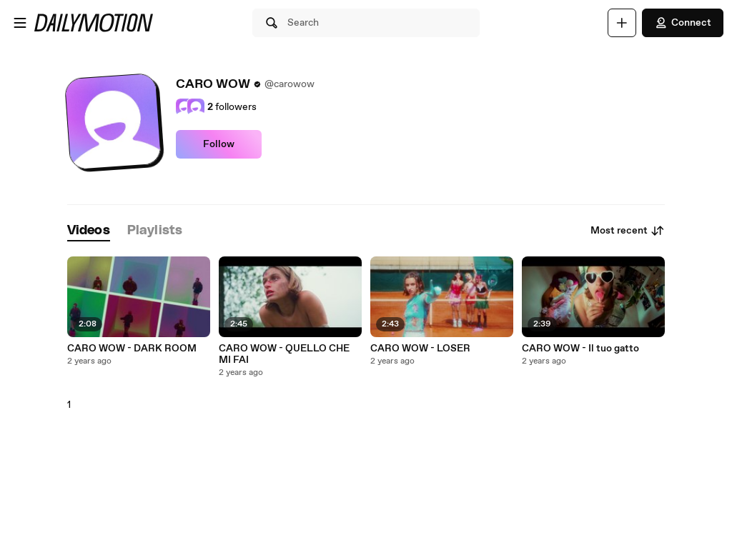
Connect (683, 23)
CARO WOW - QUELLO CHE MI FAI (284, 354)
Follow (219, 144)
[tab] (89, 231)
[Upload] (622, 23)
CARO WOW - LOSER (420, 349)
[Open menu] (20, 23)
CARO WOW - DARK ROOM (132, 349)
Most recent (628, 231)
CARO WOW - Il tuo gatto (580, 349)
